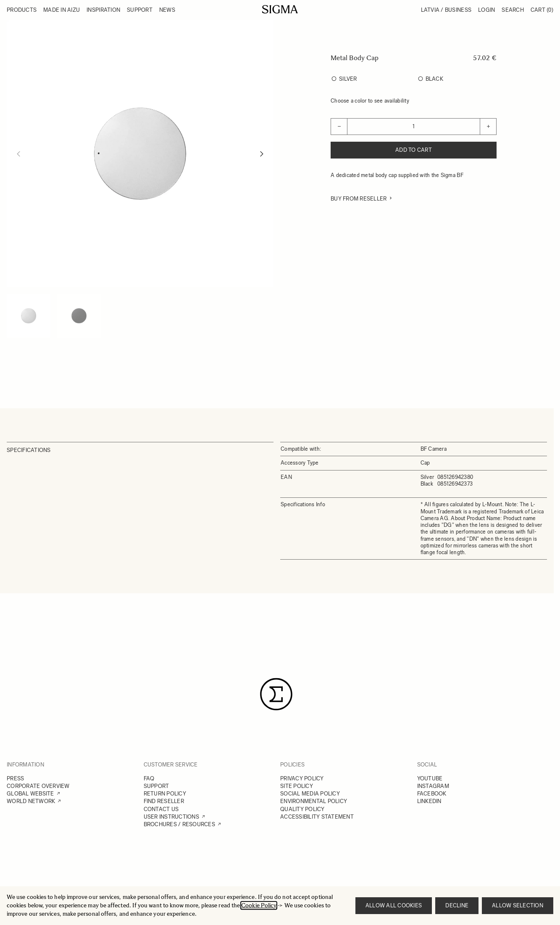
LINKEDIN (429, 801)
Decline (457, 905)
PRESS (15, 778)
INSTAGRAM (433, 786)
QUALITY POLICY (302, 809)
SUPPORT (156, 786)
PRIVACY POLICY (302, 778)
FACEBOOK (432, 794)
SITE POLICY (297, 786)
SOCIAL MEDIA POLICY (310, 794)
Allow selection (518, 905)
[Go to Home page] (280, 9)
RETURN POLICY (165, 794)
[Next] (262, 154)
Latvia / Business (446, 10)
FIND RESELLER (164, 801)
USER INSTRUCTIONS (171, 817)
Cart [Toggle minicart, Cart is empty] (542, 10)
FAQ (149, 778)
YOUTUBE (430, 778)
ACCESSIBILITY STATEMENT (317, 817)
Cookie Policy (259, 905)
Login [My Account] (486, 10)
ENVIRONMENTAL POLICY (314, 801)
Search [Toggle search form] (513, 10)
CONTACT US (161, 809)
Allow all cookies (394, 905)
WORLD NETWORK (31, 801)
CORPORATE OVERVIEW (38, 786)
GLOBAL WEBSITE (30, 794)
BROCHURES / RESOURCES (179, 824)
